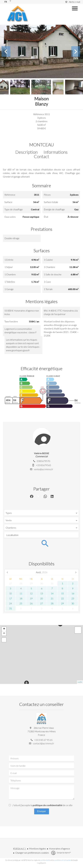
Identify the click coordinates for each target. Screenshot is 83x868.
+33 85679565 (43, 465)
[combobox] (41, 513)
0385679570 (43, 461)
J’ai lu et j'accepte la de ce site (42, 805)
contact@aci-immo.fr (43, 743)
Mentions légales (38, 849)
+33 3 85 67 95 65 (43, 740)
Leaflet (80, 682)
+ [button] (4, 629)
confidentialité (45, 860)
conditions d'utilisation (63, 860)
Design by (64, 853)
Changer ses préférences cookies (32, 853)
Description (26, 152)
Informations (56, 152)
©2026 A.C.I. (20, 849)
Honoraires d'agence (59, 849)
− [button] (4, 633)
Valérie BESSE (42, 453)
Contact (41, 156)
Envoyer (41, 811)
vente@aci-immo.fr (43, 469)
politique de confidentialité (47, 805)
